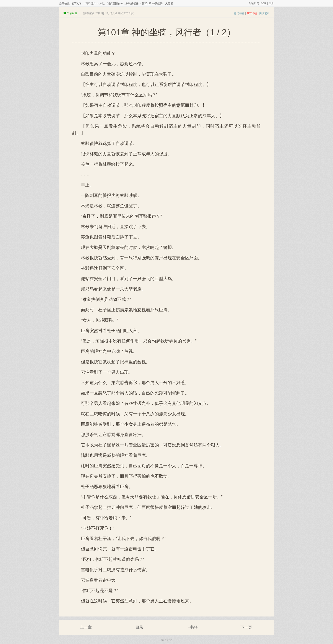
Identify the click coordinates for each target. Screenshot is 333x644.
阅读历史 (254, 3)
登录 (264, 3)
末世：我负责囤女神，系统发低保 (119, 3)
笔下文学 (77, 3)
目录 (139, 627)
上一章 (86, 627)
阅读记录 (264, 13)
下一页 (246, 627)
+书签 (193, 627)
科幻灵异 (91, 3)
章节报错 (252, 13)
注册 (271, 3)
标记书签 (239, 13)
